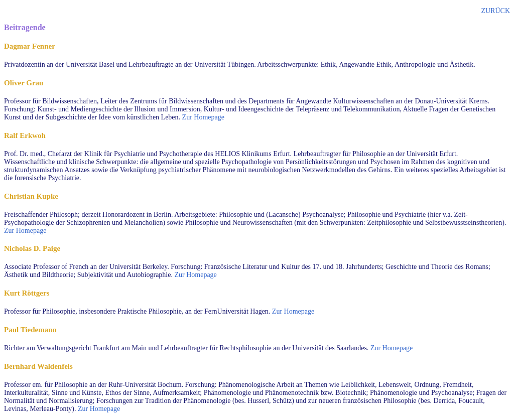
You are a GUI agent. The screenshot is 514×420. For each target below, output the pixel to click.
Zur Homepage (203, 117)
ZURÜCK (495, 11)
